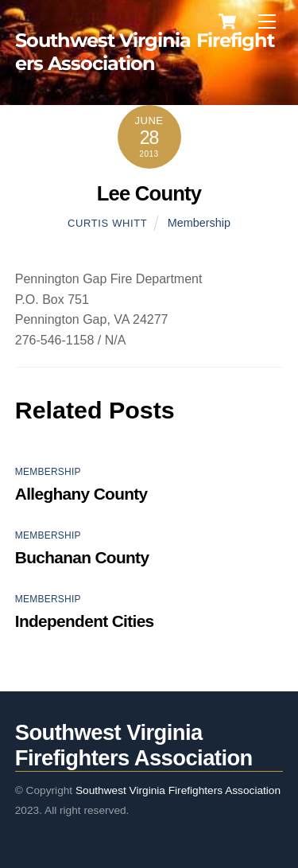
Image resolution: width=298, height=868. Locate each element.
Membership (199, 223)
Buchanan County (82, 557)
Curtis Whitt (107, 223)
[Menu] (267, 22)
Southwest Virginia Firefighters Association (178, 790)
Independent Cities (85, 621)
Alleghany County (81, 494)
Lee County (149, 193)
